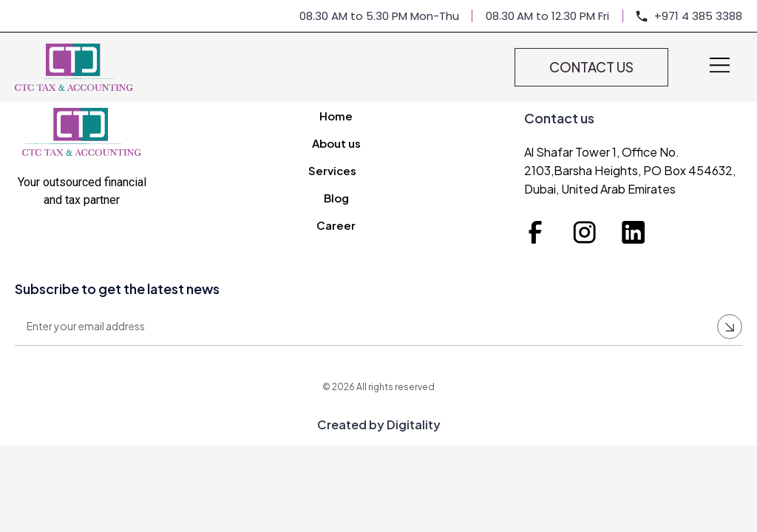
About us (336, 143)
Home (336, 116)
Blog (336, 198)
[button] (720, 66)
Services (336, 171)
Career (336, 225)
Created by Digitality (379, 424)
